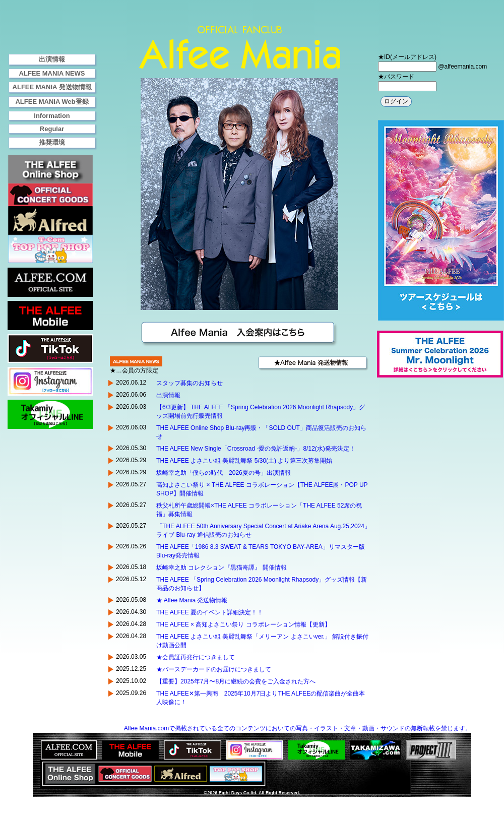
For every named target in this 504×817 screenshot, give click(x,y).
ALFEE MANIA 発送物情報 (52, 87)
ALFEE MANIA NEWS (52, 73)
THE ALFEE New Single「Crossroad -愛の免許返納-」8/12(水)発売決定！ (256, 449)
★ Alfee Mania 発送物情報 (193, 600)
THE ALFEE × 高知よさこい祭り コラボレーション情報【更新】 (243, 624)
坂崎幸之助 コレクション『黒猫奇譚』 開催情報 (222, 568)
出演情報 (52, 59)
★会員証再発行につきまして (196, 657)
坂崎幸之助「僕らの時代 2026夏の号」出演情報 (224, 473)
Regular (52, 129)
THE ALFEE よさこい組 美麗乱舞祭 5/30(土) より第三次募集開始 (244, 461)
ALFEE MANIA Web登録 (52, 102)
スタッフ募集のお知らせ (190, 383)
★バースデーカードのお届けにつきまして (214, 669)
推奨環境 (52, 142)
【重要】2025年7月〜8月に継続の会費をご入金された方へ (236, 681)
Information (52, 116)
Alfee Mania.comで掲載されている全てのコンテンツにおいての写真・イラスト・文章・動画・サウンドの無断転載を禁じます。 (298, 728)
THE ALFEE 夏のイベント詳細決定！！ (210, 612)
